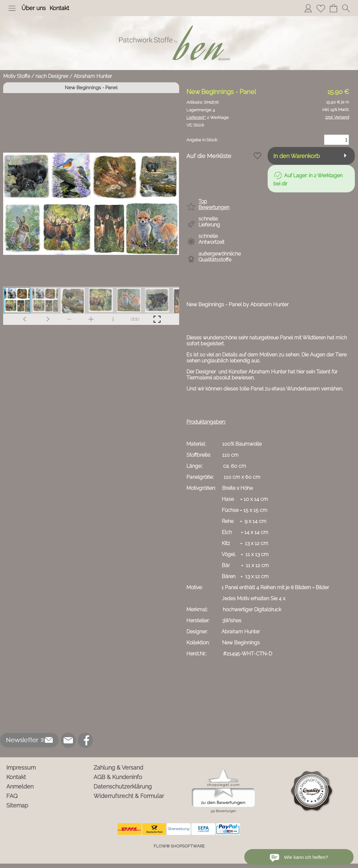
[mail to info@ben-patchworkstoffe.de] (68, 740)
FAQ (12, 796)
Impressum (21, 768)
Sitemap (17, 805)
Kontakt (59, 8)
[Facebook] (85, 740)
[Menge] (337, 140)
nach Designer (52, 76)
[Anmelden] (308, 8)
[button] (12, 8)
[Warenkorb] (333, 8)
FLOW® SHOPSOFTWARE (179, 846)
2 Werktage (208, 117)
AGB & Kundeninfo (118, 777)
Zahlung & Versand (118, 768)
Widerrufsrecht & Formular (129, 796)
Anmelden (20, 786)
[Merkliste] (321, 8)
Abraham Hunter (93, 76)
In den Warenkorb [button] (297, 156)
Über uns (34, 8)
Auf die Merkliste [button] (209, 156)
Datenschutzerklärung (123, 786)
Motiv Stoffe (17, 76)
